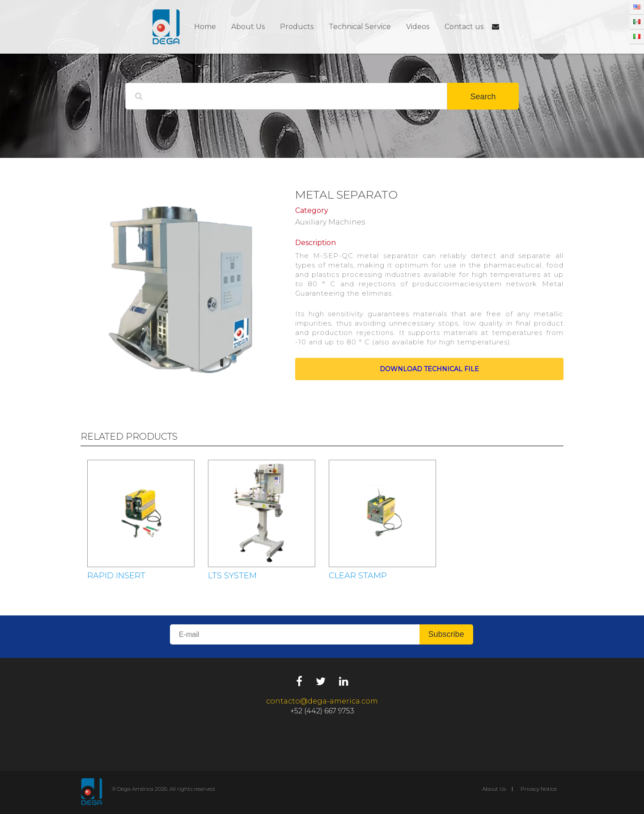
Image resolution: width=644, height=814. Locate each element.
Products (297, 27)
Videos (418, 27)
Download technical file (429, 369)
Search (483, 97)
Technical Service (360, 27)
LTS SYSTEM (232, 576)
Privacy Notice (539, 789)
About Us (248, 27)
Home (205, 27)
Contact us (464, 27)
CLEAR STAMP (358, 576)
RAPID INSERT (116, 576)
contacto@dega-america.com (322, 701)
